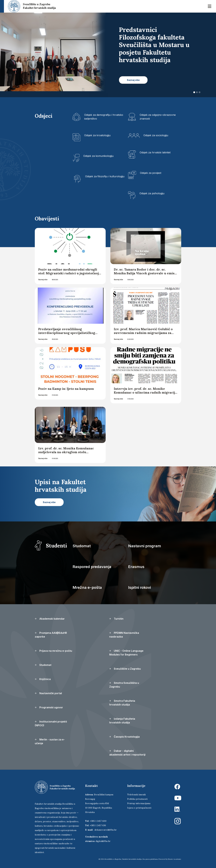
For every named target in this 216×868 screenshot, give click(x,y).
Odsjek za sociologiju (156, 135)
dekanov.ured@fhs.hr (106, 830)
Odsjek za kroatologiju (97, 135)
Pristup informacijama (139, 803)
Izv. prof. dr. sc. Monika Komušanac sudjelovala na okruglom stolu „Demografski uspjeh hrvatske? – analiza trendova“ (66, 454)
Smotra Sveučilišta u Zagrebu (124, 685)
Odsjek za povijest (151, 173)
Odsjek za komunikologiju (98, 156)
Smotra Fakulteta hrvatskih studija (122, 703)
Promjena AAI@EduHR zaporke (51, 635)
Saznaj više (43, 280)
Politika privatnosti (137, 799)
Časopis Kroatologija (124, 737)
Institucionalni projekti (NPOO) (51, 723)
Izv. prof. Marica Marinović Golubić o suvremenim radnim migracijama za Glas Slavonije (143, 333)
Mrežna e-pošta (87, 587)
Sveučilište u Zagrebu (125, 669)
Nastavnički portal (48, 693)
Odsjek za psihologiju (152, 193)
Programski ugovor (49, 707)
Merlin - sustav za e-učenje (50, 741)
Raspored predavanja (92, 567)
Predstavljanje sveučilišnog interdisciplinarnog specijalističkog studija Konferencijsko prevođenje (67, 333)
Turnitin (116, 619)
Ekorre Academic (175, 859)
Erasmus (136, 567)
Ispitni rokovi (139, 587)
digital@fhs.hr (103, 841)
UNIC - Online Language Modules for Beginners (126, 653)
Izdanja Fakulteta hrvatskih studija (122, 721)
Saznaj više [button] (133, 80)
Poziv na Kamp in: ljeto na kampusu (66, 389)
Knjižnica (43, 679)
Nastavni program (145, 546)
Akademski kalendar (50, 619)
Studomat (82, 546)
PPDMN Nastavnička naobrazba (124, 635)
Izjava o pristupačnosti (139, 808)
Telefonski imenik (136, 795)
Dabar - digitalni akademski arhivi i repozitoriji (127, 753)
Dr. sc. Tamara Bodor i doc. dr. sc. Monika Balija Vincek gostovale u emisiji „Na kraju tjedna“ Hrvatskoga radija (146, 273)
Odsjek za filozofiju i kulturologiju (105, 176)
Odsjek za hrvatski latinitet (155, 152)
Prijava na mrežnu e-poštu (53, 651)
